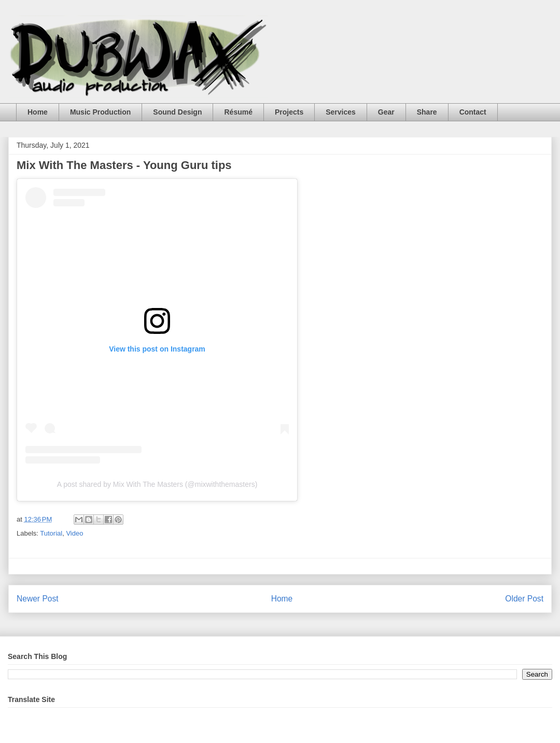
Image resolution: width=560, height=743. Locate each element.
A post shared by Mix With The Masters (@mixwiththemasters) (157, 484)
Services (341, 112)
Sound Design (177, 112)
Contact (473, 112)
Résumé (238, 112)
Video (74, 533)
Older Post (524, 599)
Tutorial (51, 533)
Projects (289, 112)
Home (38, 112)
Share (427, 112)
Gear (386, 112)
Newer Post (38, 599)
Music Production (100, 112)
